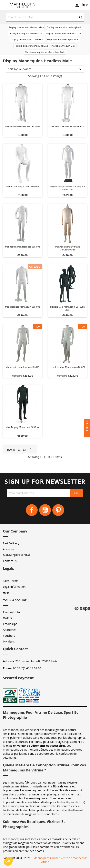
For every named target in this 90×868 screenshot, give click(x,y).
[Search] (45, 17)
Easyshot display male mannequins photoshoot (67, 188)
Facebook (32, 510)
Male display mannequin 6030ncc (23, 427)
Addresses (10, 630)
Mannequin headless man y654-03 (23, 126)
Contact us (10, 561)
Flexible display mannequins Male (31, 46)
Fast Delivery (11, 543)
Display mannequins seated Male (28, 39)
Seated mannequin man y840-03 (23, 186)
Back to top (20, 449)
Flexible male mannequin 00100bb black (67, 308)
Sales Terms (11, 581)
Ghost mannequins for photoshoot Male (45, 52)
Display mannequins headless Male (64, 33)
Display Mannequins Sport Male (63, 39)
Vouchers (9, 636)
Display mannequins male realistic (26, 33)
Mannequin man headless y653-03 (23, 247)
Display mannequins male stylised (64, 27)
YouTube (45, 510)
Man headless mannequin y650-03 (23, 307)
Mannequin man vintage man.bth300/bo (68, 248)
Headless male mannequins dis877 (68, 367)
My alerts (9, 641)
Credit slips (10, 624)
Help (6, 592)
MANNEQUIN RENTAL (17, 555)
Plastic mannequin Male (64, 46)
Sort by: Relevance (20, 69)
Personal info (11, 612)
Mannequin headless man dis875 (22, 367)
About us (9, 549)
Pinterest (58, 510)
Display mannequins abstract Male (26, 27)
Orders (7, 618)
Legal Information (14, 587)
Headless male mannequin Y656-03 (67, 126)
